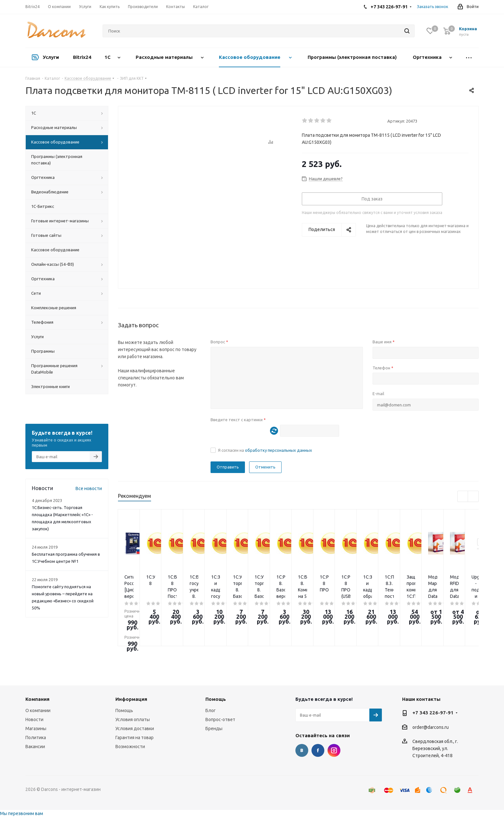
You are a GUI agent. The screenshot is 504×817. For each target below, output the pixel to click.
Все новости (89, 488)
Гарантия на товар (135, 738)
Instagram (334, 750)
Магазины (36, 729)
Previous (463, 497)
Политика (36, 738)
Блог (211, 710)
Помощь (124, 710)
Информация (131, 699)
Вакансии (35, 747)
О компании (38, 710)
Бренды (214, 729)
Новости (34, 720)
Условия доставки (135, 729)
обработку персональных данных (279, 450)
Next (473, 497)
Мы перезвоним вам (22, 813)
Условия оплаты (133, 720)
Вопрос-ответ (220, 720)
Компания (37, 699)
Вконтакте (302, 750)
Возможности (130, 747)
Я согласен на (265, 450)
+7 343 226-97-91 (433, 713)
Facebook (318, 750)
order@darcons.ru (431, 727)
